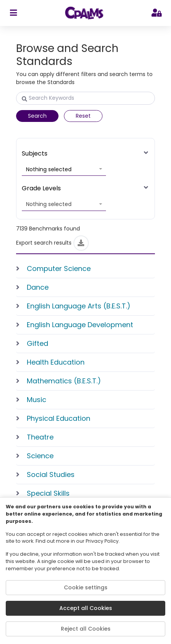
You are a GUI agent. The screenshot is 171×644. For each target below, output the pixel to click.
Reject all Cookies (86, 629)
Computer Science (59, 268)
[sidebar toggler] (13, 13)
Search (37, 116)
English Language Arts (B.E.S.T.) (79, 306)
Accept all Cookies (86, 608)
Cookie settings (86, 587)
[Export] (81, 243)
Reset (83, 116)
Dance (38, 287)
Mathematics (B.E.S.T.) (64, 381)
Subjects (35, 153)
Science (40, 456)
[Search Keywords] (85, 98)
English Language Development (80, 325)
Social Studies (51, 474)
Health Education (56, 362)
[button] (64, 170)
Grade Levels (41, 188)
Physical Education (59, 418)
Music (37, 400)
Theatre (40, 437)
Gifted (37, 343)
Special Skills (48, 493)
